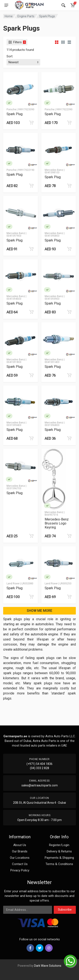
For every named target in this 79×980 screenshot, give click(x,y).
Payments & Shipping (59, 858)
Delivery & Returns (59, 851)
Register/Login (59, 845)
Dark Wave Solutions (48, 966)
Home (9, 16)
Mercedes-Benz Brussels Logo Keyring (57, 523)
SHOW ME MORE (39, 611)
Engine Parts (26, 16)
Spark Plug (15, 114)
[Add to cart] (31, 123)
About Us (20, 845)
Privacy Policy (20, 870)
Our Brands (20, 851)
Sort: (10, 56)
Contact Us (20, 864)
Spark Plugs (47, 16)
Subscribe (65, 910)
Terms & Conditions (59, 864)
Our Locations (20, 858)
